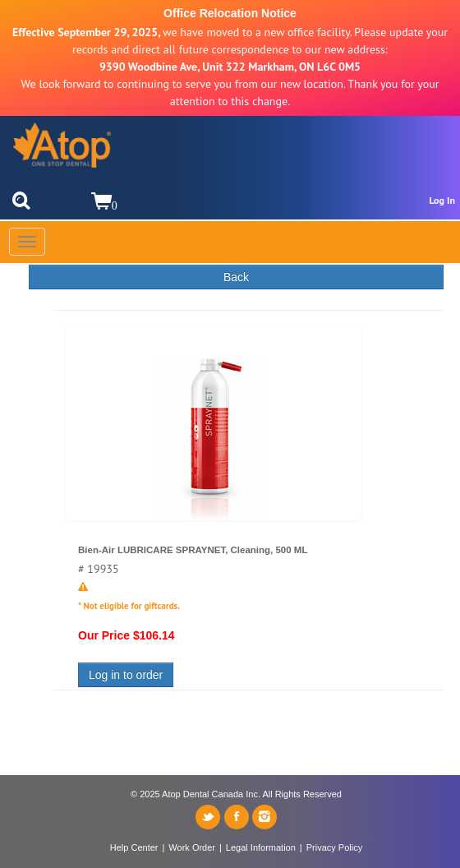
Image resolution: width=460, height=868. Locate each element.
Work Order (192, 847)
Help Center (134, 847)
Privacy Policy (334, 847)
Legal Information (261, 847)
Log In (442, 200)
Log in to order (126, 675)
